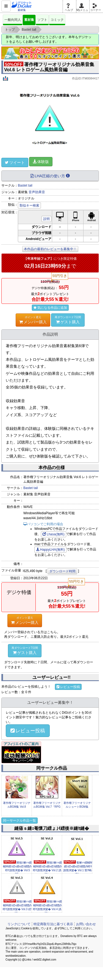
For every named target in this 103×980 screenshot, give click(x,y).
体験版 (41, 162)
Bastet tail (25, 185)
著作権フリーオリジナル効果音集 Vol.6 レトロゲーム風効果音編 (49, 67)
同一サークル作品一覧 (20, 821)
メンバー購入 (33, 320)
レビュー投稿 (68, 687)
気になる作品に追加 (50, 308)
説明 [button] (46, 219)
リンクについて (19, 924)
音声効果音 (37, 192)
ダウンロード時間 (62, 571)
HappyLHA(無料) (50, 550)
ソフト (42, 20)
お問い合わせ (86, 924)
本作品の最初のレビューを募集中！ (50, 249)
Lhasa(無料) (54, 534)
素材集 (29, 20)
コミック (57, 20)
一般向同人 (13, 20)
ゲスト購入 (68, 320)
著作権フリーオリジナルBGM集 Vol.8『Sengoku (17, 807)
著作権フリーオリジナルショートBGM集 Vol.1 (77, 807)
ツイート (15, 162)
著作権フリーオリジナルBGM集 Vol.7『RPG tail (47, 807)
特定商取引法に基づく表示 (53, 924)
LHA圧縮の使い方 (50, 176)
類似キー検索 (29, 205)
